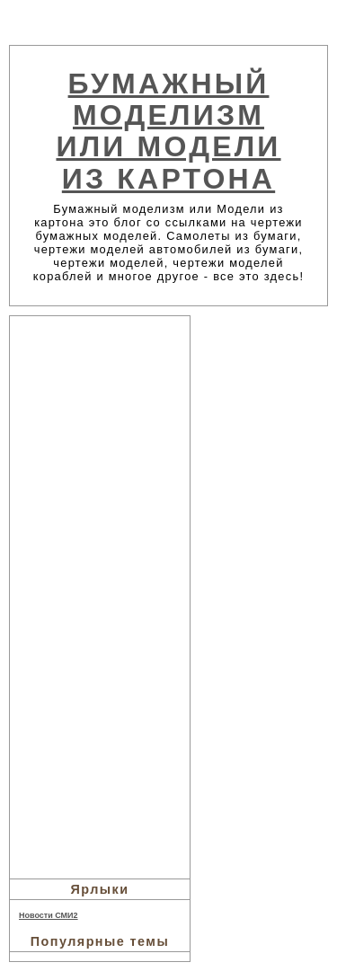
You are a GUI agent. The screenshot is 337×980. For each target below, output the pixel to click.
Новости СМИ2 (49, 915)
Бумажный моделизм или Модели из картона (168, 131)
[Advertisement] (100, 595)
